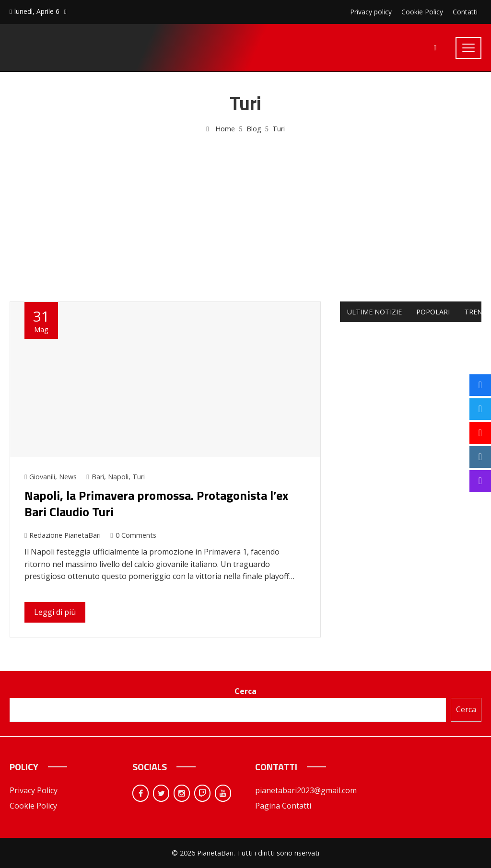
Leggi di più (55, 612)
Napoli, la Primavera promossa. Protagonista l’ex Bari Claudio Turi (156, 503)
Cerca (245, 691)
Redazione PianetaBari (63, 535)
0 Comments (133, 535)
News (68, 477)
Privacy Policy (34, 790)
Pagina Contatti (283, 806)
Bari (98, 477)
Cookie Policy (33, 806)
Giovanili (42, 477)
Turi (139, 477)
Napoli (118, 477)
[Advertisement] (245, 207)
